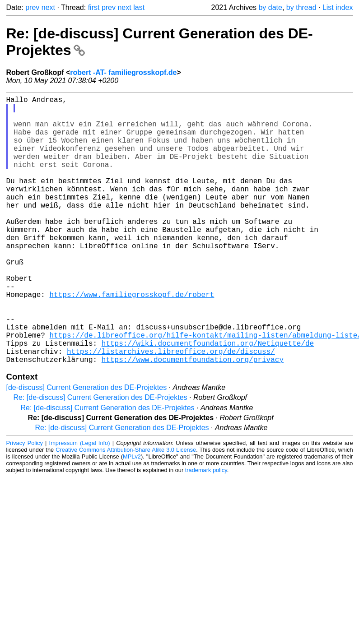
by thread (301, 7)
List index (338, 7)
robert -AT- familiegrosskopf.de (123, 72)
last (139, 7)
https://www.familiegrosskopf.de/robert (132, 339)
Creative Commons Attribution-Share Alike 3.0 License (126, 509)
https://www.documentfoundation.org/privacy (193, 419)
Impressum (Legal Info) (80, 503)
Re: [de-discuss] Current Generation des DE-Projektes (100, 457)
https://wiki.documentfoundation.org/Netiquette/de (208, 399)
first (94, 7)
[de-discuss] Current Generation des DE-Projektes (87, 447)
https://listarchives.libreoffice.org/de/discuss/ (171, 409)
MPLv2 (132, 516)
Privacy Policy (25, 503)
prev (32, 7)
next (48, 7)
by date (270, 7)
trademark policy (206, 530)
